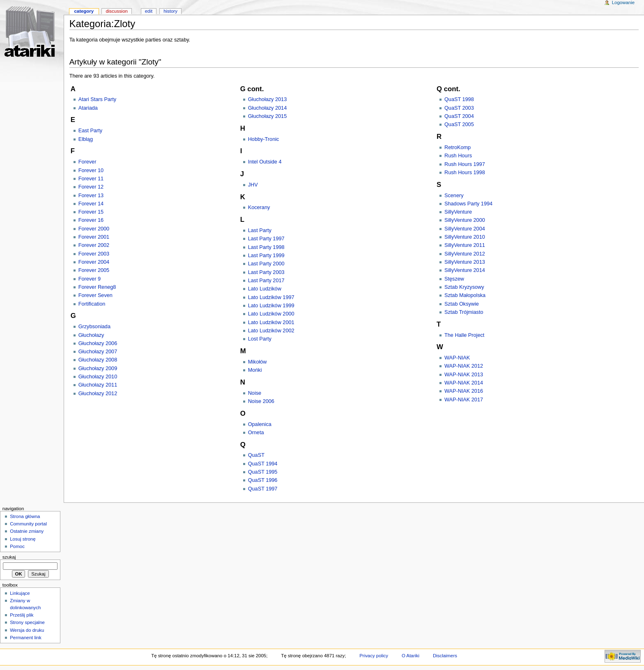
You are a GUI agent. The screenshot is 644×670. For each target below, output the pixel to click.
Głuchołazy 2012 (98, 394)
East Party (91, 131)
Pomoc (17, 546)
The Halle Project (464, 335)
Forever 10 (91, 170)
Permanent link (25, 638)
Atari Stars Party (97, 99)
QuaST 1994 (263, 464)
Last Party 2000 (266, 264)
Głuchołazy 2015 (268, 116)
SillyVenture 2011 (465, 245)
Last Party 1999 (266, 256)
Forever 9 (90, 279)
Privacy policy (374, 656)
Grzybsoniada (94, 327)
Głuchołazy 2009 (98, 368)
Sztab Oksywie (462, 304)
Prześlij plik (22, 615)
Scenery (454, 196)
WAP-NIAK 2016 (464, 391)
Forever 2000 (94, 229)
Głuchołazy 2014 (268, 108)
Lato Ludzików (265, 289)
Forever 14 (91, 204)
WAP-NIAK (457, 358)
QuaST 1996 (263, 480)
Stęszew (454, 279)
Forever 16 (91, 220)
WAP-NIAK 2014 (464, 383)
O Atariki (411, 656)
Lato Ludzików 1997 (271, 297)
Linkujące (20, 593)
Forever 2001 (94, 237)
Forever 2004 (94, 262)
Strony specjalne (27, 622)
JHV (253, 185)
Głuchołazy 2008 (98, 360)
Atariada (88, 108)
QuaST (256, 455)
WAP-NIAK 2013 (464, 375)
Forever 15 (91, 212)
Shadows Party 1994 (468, 204)
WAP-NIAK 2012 (464, 366)
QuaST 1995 (263, 472)
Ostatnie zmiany (27, 531)
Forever (87, 162)
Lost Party (260, 339)
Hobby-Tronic (264, 139)
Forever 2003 (94, 254)
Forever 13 (91, 196)
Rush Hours (458, 156)
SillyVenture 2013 (465, 262)
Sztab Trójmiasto (464, 312)
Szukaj (9, 557)
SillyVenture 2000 (465, 220)
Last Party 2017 (266, 281)
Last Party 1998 (266, 247)
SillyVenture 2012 (465, 254)
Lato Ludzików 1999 (271, 306)
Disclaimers (445, 656)
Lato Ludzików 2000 (271, 314)
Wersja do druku (27, 630)
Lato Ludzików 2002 (271, 331)
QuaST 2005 (459, 124)
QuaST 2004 (459, 116)
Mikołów (258, 362)
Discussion (116, 11)
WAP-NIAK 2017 (464, 400)
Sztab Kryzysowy (464, 287)
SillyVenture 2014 (465, 270)
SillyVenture (458, 212)
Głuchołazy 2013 (268, 99)
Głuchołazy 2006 (98, 343)
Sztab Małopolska (465, 295)
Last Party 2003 (266, 272)
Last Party (260, 230)
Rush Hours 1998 (465, 173)
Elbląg (86, 139)
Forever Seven (95, 295)
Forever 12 (91, 187)
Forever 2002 (94, 245)
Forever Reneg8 (97, 287)
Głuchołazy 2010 (98, 377)
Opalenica (260, 424)
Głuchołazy (91, 335)
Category (84, 11)
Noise (255, 393)
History (170, 11)
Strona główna (25, 516)
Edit (149, 11)
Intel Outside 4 (265, 162)
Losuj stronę (23, 539)
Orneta (256, 433)
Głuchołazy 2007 (98, 352)
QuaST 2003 (459, 108)
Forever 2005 (94, 270)
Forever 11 (91, 179)
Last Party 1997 (266, 239)
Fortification (92, 304)
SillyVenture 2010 (465, 237)
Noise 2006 (261, 401)
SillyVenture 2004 (465, 229)
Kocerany (259, 207)
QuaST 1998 (459, 99)
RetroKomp (458, 147)
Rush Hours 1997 (465, 164)
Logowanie (623, 2)
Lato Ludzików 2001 (271, 322)
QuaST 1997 (263, 489)
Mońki (255, 370)
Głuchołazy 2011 (98, 385)
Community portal (28, 524)
